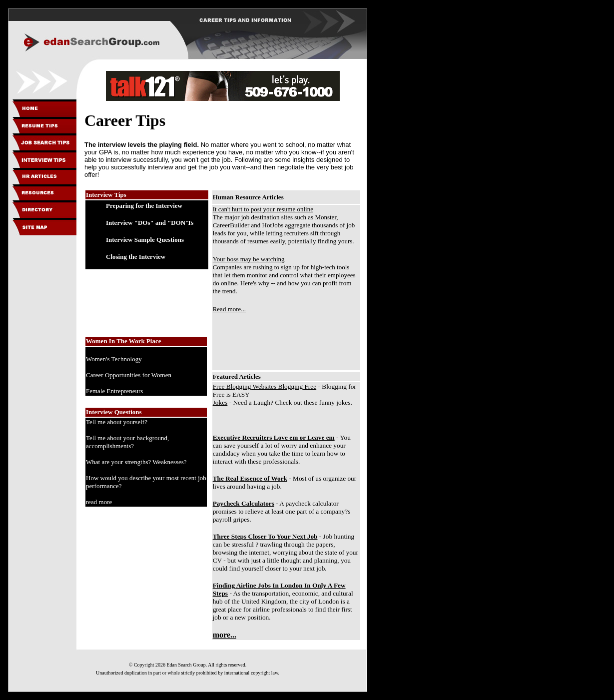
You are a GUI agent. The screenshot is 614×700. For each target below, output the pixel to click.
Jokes (220, 402)
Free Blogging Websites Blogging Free (265, 386)
